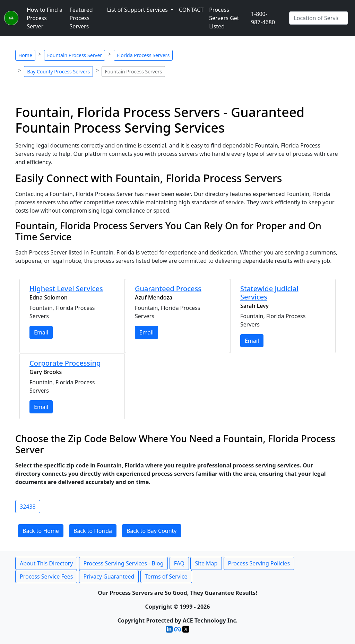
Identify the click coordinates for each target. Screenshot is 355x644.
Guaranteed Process (168, 289)
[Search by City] (319, 18)
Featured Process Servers (81, 18)
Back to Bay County (152, 531)
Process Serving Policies (259, 563)
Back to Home (41, 531)
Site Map (206, 563)
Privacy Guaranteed (109, 576)
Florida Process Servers (143, 55)
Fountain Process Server (75, 55)
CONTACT (191, 10)
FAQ (179, 563)
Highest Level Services (66, 289)
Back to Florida (93, 531)
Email (41, 332)
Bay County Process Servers (58, 71)
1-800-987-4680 (263, 18)
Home (25, 55)
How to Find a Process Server (45, 18)
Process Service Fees (46, 576)
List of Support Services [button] (138, 10)
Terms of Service (166, 576)
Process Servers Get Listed (224, 18)
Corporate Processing (65, 363)
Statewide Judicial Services (269, 293)
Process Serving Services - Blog (124, 563)
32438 (28, 507)
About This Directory (46, 563)
